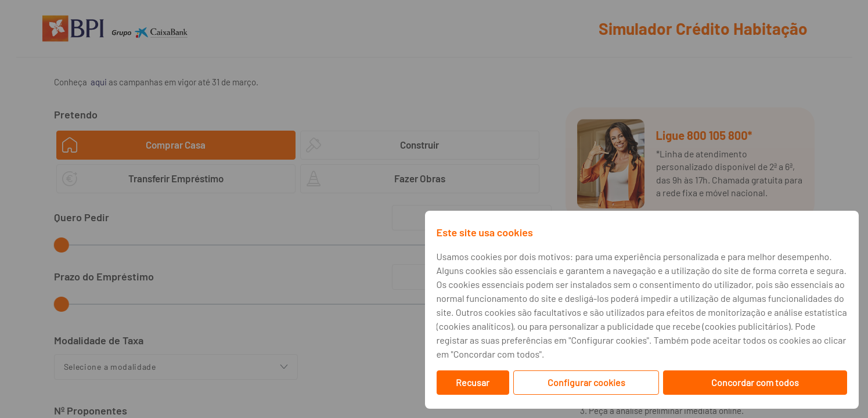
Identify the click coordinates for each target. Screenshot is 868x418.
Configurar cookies (586, 382)
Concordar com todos (755, 382)
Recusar (473, 382)
